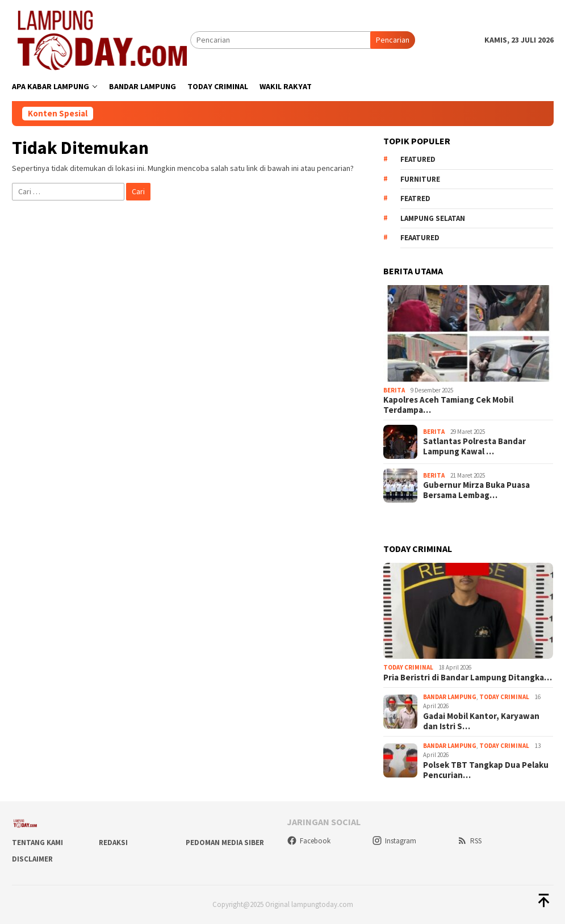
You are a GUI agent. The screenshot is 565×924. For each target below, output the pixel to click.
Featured (418, 159)
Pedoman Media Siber (225, 843)
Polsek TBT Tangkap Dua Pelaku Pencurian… (486, 770)
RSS (469, 841)
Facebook (309, 841)
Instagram (394, 841)
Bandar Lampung (450, 697)
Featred (415, 198)
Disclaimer (32, 859)
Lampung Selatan (433, 218)
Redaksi (113, 843)
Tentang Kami (37, 843)
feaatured (420, 238)
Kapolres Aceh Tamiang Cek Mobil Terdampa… (448, 405)
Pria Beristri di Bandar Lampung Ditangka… (468, 678)
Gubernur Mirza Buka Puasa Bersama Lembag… (476, 490)
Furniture (420, 179)
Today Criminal (408, 667)
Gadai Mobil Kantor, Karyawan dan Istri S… (481, 721)
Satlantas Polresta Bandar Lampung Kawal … (474, 446)
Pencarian (393, 40)
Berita (394, 390)
